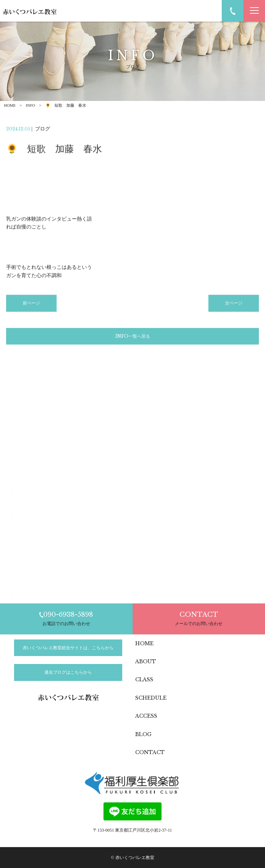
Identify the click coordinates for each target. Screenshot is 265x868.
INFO (31, 105)
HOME (10, 105)
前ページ (31, 304)
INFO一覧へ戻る (133, 337)
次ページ (234, 304)
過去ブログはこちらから (68, 672)
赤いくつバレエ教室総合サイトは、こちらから (68, 648)
